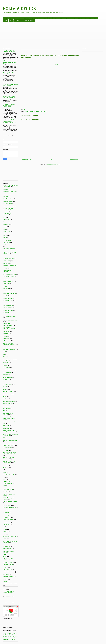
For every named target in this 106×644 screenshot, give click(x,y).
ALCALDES (6, 194)
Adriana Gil (5, 189)
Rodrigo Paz (6, 512)
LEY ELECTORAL (7, 394)
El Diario (14, 635)
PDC (4, 477)
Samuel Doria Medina (8, 520)
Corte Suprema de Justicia (9, 274)
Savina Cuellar (6, 524)
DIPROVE (5, 286)
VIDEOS (45, 112)
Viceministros (6, 574)
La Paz (6, 20)
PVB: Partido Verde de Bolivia (10, 502)
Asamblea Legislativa (30, 112)
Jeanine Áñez (6, 380)
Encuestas (5, 334)
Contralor (5, 268)
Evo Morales (27, 18)
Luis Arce (5, 399)
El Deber (9, 635)
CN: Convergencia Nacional (10, 245)
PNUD (4, 479)
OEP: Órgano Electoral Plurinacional (8, 458)
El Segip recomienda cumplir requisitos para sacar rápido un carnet (10, 62)
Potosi (55, 18)
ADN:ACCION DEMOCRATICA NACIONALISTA (10, 186)
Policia (4, 486)
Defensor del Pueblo (8, 281)
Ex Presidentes (6, 341)
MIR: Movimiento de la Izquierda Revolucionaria (9, 431)
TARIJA (5, 539)
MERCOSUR (6, 426)
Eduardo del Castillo (8, 291)
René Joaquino (6, 510)
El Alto (95, 18)
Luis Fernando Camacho (9, 401)
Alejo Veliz (5, 196)
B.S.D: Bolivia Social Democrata (8, 214)
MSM (4, 438)
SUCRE (5, 534)
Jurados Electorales (36, 18)
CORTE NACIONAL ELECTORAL (8, 271)
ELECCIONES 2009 (8, 298)
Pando (45, 18)
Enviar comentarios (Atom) (53, 164)
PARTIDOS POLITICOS (9, 475)
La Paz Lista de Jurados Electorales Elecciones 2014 (10, 97)
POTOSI (5, 492)
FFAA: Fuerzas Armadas (9, 349)
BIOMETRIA (6, 220)
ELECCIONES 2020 (8, 305)
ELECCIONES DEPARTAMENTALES (8, 313)
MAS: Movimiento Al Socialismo (8, 414)
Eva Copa (5, 336)
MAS (11, 20)
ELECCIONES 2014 (8, 301)
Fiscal (4, 352)
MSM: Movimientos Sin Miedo (10, 440)
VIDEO (4, 579)
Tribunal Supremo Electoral (16, 18)
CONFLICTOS (6, 261)
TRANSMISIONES (7, 549)
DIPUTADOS (39, 112)
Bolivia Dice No (6, 224)
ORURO (5, 465)
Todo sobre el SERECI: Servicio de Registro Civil (9, 51)
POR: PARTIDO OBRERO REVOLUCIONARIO (9, 489)
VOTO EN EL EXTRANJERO (10, 584)
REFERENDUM (7, 505)
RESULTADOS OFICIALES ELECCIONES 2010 (9, 592)
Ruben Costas (6, 517)
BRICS (4, 229)
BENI (4, 217)
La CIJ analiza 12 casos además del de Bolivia (9, 73)
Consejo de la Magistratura (9, 266)
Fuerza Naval (6, 363)
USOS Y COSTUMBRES (9, 572)
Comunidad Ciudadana (8, 258)
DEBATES (5, 279)
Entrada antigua (74, 159)
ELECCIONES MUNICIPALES (10, 320)
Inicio (51, 159)
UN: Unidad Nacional (8, 565)
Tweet (57, 65)
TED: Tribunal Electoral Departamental (8, 546)
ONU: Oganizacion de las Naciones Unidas (9, 462)
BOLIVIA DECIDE (19, 9)
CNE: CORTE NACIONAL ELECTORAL (9, 249)
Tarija (60, 18)
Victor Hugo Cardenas (8, 577)
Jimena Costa (6, 382)
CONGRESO (6, 263)
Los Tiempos (6, 636)
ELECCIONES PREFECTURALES (7, 324)
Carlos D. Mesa (7, 232)
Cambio (9, 638)
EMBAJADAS (6, 331)
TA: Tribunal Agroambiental (9, 536)
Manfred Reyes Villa (8, 404)
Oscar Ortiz (6, 467)
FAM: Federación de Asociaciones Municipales (9, 344)
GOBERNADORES (7, 370)
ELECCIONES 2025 (8, 310)
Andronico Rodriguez (29, 20)
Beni (50, 18)
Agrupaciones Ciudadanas (9, 192)
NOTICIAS (5, 450)
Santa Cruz (80, 18)
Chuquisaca (67, 18)
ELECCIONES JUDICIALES (10, 316)
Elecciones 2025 (18, 20)
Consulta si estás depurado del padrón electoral (10, 85)
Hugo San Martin (7, 372)
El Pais (4, 635)
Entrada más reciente (27, 159)
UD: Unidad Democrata (8, 562)
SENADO (5, 532)
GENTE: (5, 365)
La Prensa (12, 632)
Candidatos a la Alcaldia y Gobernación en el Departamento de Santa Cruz (10, 121)
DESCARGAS (6, 284)
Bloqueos (5, 222)
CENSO (5, 238)
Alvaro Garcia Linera (8, 199)
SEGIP (4, 529)
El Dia (13, 639)
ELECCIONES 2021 (8, 308)
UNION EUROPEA (7, 570)
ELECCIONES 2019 (8, 303)
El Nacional (14, 638)
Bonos (4, 227)
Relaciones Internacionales (9, 508)
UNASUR (5, 567)
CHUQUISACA (6, 243)
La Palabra (14, 633)
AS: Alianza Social (7, 204)
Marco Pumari (6, 408)
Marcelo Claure (6, 406)
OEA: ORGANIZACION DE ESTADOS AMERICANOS (9, 453)
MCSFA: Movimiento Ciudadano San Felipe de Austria (9, 418)
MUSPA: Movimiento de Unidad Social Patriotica (9, 445)
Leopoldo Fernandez (8, 392)
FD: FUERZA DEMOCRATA (10, 347)
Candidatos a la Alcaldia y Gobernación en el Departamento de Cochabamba (9, 106)
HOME (6, 18)
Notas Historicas (7, 448)
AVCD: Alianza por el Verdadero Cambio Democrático (8, 210)
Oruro (74, 18)
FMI (4, 354)
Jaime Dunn (6, 375)
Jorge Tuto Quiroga (7, 384)
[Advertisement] (50, 35)
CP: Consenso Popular (8, 277)
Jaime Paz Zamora (7, 377)
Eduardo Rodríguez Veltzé (9, 293)
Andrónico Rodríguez (8, 201)
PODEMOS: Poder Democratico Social (7, 483)
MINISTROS (6, 428)
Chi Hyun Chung (7, 240)
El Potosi (12, 636)
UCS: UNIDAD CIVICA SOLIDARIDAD (8, 559)
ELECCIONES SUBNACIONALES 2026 (9, 328)
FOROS (5, 357)
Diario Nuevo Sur (7, 639)
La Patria (9, 633)
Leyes (4, 396)
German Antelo (6, 368)
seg (4, 527)
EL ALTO (5, 296)
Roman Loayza (6, 515)
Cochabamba (88, 18)
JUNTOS (5, 387)
